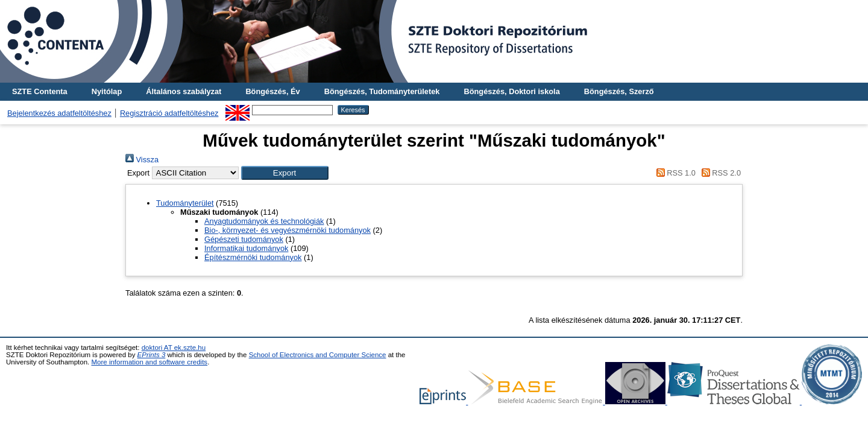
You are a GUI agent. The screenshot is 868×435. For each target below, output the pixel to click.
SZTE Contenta (40, 91)
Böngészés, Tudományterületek (382, 91)
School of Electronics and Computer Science (318, 355)
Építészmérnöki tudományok (253, 257)
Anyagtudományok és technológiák (264, 221)
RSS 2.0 (719, 173)
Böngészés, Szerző (619, 91)
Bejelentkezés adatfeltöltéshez (59, 113)
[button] (285, 173)
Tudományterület (185, 203)
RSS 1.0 (674, 173)
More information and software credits (149, 362)
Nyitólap (107, 91)
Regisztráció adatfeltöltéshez (169, 113)
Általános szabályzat (184, 91)
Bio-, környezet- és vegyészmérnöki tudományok (288, 230)
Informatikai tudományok (246, 248)
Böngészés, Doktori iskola (511, 91)
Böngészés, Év (272, 91)
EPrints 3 (152, 355)
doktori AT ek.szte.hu (174, 348)
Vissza (142, 160)
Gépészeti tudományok (244, 239)
